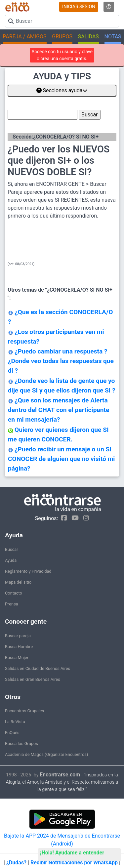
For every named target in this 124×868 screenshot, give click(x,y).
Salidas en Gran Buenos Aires (33, 679)
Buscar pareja (18, 636)
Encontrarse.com (60, 775)
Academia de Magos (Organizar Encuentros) (46, 754)
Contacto (14, 593)
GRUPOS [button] (62, 37)
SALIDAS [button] (88, 37)
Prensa (12, 604)
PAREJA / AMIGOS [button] (24, 37)
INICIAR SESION (79, 7)
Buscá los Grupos (21, 744)
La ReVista (15, 722)
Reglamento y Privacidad (28, 571)
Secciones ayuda (62, 90)
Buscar (12, 549)
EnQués (12, 733)
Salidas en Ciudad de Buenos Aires (38, 668)
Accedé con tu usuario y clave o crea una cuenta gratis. (62, 55)
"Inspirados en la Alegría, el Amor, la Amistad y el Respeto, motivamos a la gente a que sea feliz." (62, 782)
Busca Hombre (19, 647)
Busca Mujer (17, 658)
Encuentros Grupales (24, 711)
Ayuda (11, 560)
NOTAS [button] (113, 37)
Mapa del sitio (18, 582)
